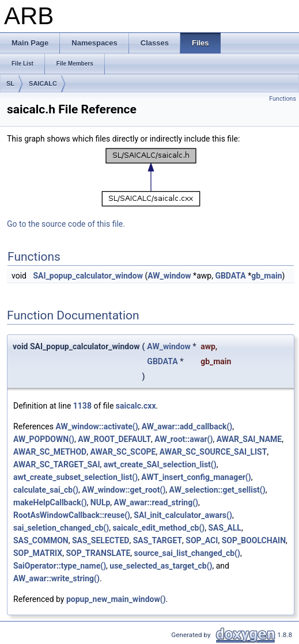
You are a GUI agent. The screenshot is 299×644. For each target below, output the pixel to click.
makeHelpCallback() (50, 502)
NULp (101, 502)
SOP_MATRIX (38, 553)
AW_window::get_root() (124, 490)
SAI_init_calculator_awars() (183, 515)
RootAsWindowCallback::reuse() (72, 515)
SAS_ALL (224, 528)
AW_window (169, 276)
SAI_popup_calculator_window (88, 276)
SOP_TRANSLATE (98, 553)
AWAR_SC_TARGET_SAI (57, 464)
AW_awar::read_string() (156, 502)
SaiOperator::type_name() (60, 566)
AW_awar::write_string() (56, 578)
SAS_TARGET (158, 540)
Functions (283, 99)
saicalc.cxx (136, 406)
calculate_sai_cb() (46, 490)
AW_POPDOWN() (44, 439)
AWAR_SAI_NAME (249, 439)
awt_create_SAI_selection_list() (160, 464)
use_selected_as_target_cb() (161, 566)
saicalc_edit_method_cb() (158, 528)
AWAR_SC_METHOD (50, 452)
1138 (82, 406)
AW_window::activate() (96, 426)
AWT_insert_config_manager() (196, 477)
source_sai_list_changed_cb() (187, 553)
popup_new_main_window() (116, 599)
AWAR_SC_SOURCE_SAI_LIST (213, 452)
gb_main (266, 276)
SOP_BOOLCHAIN (254, 540)
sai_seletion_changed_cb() (61, 528)
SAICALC (43, 83)
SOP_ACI (202, 540)
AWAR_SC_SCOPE (123, 452)
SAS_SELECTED (101, 540)
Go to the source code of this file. (66, 224)
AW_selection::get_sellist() (217, 490)
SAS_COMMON (41, 540)
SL (10, 83)
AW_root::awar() (183, 439)
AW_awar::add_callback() (187, 426)
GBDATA (230, 276)
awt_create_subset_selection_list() (75, 477)
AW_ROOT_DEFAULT (114, 439)
